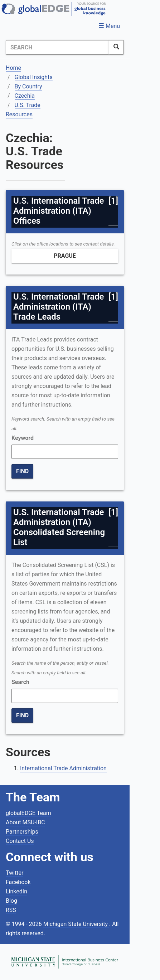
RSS (11, 910)
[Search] (57, 47)
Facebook (18, 882)
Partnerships (22, 832)
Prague (65, 256)
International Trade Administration (63, 768)
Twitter (14, 873)
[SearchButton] (116, 47)
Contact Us (20, 841)
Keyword (23, 438)
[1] (113, 201)
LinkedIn (16, 891)
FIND (22, 471)
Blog (11, 901)
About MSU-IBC (25, 822)
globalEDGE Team (28, 813)
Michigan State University (76, 924)
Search (20, 682)
